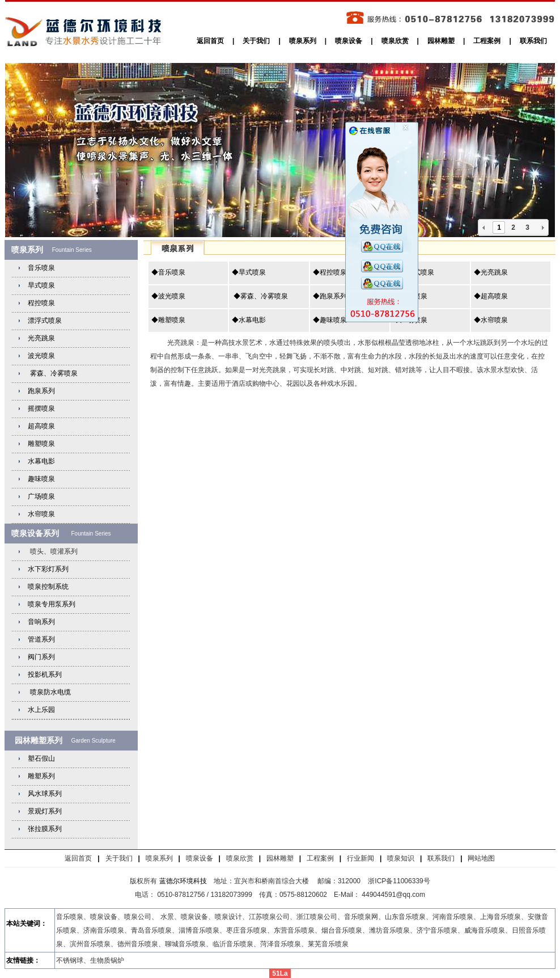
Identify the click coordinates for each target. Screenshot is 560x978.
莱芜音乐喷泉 (328, 944)
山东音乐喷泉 (405, 917)
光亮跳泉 (41, 338)
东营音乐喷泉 (294, 930)
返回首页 (210, 41)
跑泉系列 (41, 391)
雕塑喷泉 (41, 444)
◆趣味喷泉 (330, 320)
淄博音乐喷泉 (199, 930)
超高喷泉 (41, 426)
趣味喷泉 (41, 479)
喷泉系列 (303, 41)
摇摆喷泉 (41, 408)
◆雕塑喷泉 (168, 320)
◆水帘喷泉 (491, 320)
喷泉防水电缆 (50, 692)
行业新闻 (360, 858)
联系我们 (533, 41)
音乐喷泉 (41, 268)
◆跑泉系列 (330, 296)
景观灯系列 (45, 811)
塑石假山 (41, 758)
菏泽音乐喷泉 (281, 944)
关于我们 (256, 41)
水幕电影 (41, 461)
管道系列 (41, 639)
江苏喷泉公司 (269, 917)
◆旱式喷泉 (249, 272)
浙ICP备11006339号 (399, 881)
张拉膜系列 (45, 829)
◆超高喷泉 (491, 296)
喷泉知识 (401, 858)
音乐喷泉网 (361, 917)
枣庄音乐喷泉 (247, 930)
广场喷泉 (41, 496)
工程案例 (487, 41)
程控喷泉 (41, 303)
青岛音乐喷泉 (151, 930)
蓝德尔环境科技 (183, 881)
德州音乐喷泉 (138, 944)
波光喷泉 (41, 356)
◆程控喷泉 (330, 272)
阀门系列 (41, 657)
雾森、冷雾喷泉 (52, 373)
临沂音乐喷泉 (233, 944)
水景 (167, 917)
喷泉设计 (228, 917)
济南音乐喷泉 (104, 930)
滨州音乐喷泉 (90, 944)
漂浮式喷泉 (45, 321)
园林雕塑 (441, 41)
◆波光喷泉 (168, 296)
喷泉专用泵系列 (52, 604)
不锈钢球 (70, 960)
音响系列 (41, 622)
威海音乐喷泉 (485, 930)
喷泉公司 (138, 917)
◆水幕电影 (249, 320)
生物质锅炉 (107, 960)
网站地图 (481, 858)
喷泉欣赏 (395, 41)
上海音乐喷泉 (500, 917)
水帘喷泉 (41, 514)
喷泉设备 (349, 41)
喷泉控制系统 (48, 587)
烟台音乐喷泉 (342, 930)
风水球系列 (45, 794)
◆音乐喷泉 (168, 272)
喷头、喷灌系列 (52, 551)
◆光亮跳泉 (491, 272)
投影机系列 (45, 675)
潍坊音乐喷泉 (389, 930)
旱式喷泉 (41, 285)
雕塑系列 (41, 776)
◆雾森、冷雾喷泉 (260, 296)
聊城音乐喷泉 (185, 944)
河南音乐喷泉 (453, 917)
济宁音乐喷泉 (437, 930)
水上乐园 (41, 710)
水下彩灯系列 (48, 569)
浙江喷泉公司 (317, 917)
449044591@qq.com (394, 895)
